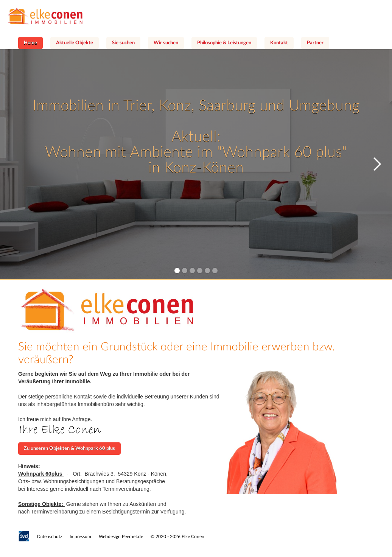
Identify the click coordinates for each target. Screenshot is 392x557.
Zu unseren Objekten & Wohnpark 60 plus (69, 449)
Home (30, 43)
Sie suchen (123, 43)
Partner (315, 43)
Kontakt (279, 43)
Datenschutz (50, 537)
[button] (377, 164)
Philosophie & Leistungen (224, 43)
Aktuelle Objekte (75, 43)
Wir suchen (166, 43)
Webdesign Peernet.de (121, 537)
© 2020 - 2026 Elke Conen (177, 537)
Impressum (80, 537)
